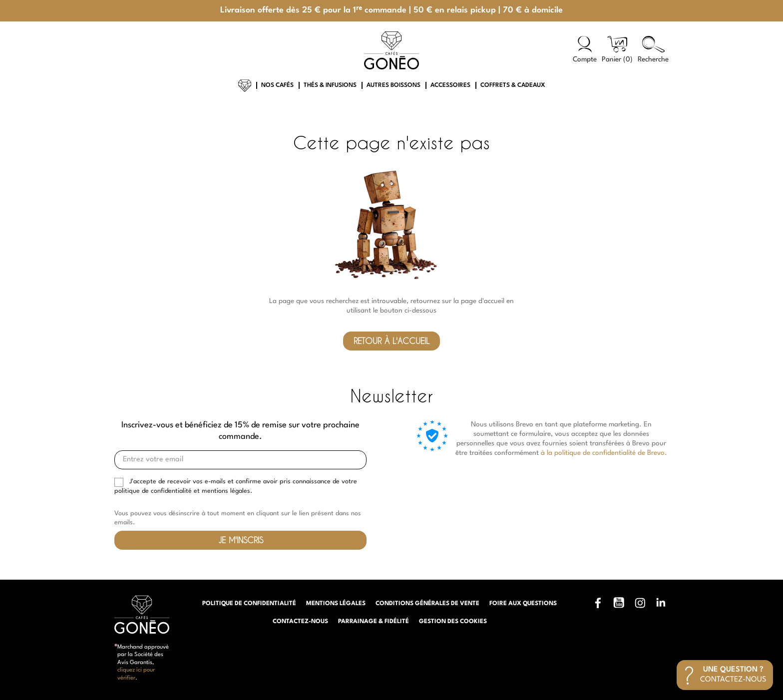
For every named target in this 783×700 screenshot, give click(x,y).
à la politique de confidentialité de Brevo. (604, 453)
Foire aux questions (523, 604)
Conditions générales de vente (427, 604)
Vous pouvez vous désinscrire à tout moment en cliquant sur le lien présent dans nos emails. (238, 518)
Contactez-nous (300, 622)
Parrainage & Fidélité (374, 622)
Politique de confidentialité (249, 604)
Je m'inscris (241, 540)
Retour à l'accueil (391, 341)
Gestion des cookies (453, 622)
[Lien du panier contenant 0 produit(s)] (617, 50)
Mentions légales (336, 604)
